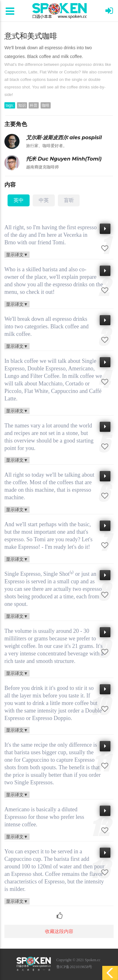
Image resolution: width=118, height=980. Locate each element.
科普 (34, 105)
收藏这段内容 (59, 931)
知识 (22, 105)
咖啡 (46, 105)
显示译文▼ (17, 254)
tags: (10, 105)
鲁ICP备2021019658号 (74, 967)
